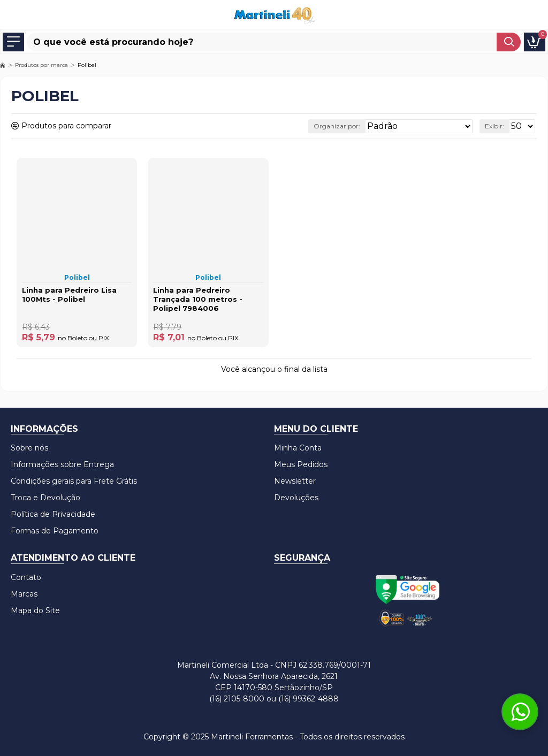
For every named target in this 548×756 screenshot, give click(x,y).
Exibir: (494, 126)
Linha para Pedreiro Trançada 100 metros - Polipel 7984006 (198, 299)
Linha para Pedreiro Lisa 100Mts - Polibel (69, 295)
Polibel (77, 277)
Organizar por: (337, 126)
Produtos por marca (41, 65)
